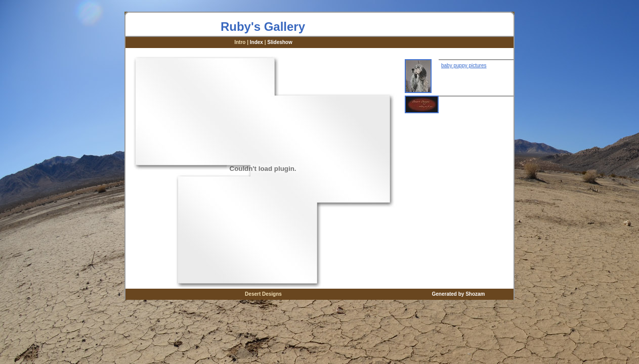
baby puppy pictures (464, 65)
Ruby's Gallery (263, 27)
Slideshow (280, 42)
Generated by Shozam (458, 294)
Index (257, 42)
